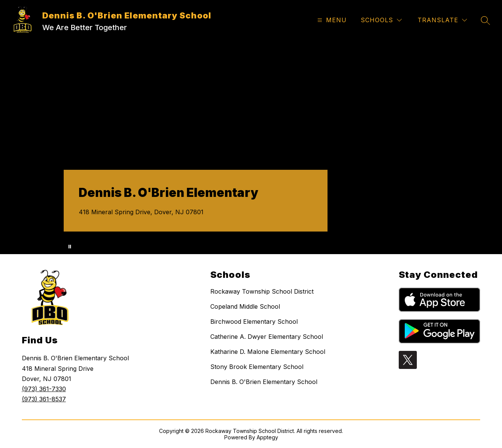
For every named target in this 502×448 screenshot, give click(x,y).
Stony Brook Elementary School (257, 367)
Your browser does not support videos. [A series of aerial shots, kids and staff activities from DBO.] (251, 147)
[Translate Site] (442, 20)
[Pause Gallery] (70, 247)
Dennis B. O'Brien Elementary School (264, 382)
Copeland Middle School (245, 306)
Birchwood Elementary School (254, 322)
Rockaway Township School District (262, 291)
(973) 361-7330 (44, 389)
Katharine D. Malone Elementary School (268, 352)
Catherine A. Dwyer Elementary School (267, 337)
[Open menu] (331, 20)
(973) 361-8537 (44, 399)
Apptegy (267, 437)
